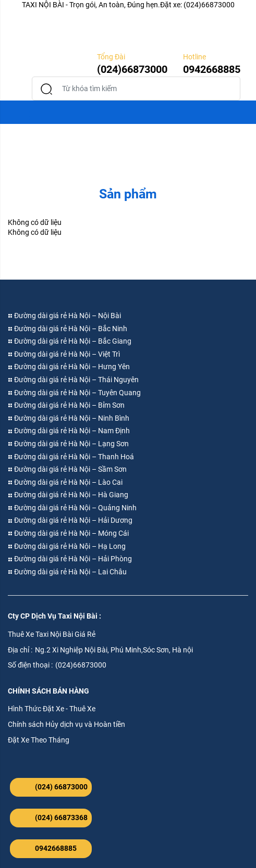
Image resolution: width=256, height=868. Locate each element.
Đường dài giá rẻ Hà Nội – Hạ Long (67, 546)
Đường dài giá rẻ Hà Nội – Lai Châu (67, 572)
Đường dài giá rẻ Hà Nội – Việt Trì (64, 354)
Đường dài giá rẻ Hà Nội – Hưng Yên (69, 367)
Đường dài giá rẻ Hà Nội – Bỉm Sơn (66, 405)
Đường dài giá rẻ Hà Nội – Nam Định (69, 431)
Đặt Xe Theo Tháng (39, 740)
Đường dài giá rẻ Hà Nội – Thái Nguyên (73, 380)
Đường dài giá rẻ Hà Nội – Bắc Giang (70, 341)
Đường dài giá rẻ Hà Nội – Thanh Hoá (71, 457)
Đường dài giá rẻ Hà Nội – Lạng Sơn (68, 444)
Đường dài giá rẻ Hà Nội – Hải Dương (70, 520)
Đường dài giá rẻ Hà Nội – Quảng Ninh (72, 508)
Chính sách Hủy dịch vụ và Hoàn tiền (66, 724)
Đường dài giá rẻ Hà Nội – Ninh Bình (69, 418)
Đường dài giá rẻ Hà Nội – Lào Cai (65, 482)
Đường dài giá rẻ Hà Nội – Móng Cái (68, 533)
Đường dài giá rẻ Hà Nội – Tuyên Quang (74, 393)
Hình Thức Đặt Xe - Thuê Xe (52, 709)
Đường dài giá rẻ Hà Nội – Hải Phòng (70, 559)
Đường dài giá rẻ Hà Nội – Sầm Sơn (67, 469)
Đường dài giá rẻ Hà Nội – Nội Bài (64, 316)
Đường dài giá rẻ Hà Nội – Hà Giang (68, 495)
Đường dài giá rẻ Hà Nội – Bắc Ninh (68, 329)
